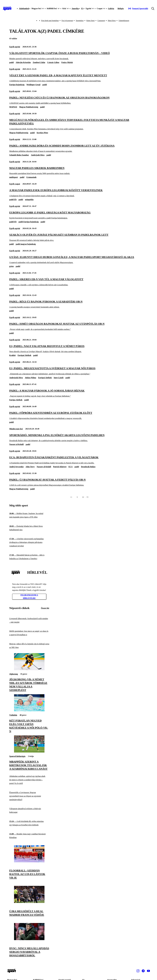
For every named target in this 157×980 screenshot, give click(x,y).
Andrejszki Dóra (38, 155)
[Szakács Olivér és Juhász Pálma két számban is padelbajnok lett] (78, 237)
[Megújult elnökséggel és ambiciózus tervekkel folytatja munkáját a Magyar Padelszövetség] (78, 124)
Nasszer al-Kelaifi (16, 444)
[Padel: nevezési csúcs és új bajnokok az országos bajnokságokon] (78, 100)
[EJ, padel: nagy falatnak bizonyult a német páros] (78, 349)
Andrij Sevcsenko (16, 467)
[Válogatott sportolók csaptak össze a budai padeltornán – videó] (78, 56)
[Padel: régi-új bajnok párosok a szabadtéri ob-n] (78, 304)
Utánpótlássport (124, 21)
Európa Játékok (16, 400)
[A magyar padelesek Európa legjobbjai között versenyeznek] (78, 193)
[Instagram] (138, 971)
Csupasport (101, 21)
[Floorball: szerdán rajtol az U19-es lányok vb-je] (29, 862)
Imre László (59, 378)
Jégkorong (14, 674)
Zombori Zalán (39, 62)
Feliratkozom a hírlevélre (29, 597)
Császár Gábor (53, 62)
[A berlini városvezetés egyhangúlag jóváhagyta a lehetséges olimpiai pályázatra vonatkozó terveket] (29, 542)
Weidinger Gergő (33, 85)
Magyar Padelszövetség (29, 107)
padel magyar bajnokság (26, 244)
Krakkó (12, 355)
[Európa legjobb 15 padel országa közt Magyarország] (78, 215)
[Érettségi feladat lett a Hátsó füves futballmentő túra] (29, 528)
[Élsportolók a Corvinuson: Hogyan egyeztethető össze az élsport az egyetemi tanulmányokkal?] (29, 796)
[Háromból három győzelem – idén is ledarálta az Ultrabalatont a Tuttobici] (29, 557)
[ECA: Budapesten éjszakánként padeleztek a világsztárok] (78, 460)
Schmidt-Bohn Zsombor (19, 155)
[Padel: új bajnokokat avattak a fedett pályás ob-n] (78, 482)
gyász (11, 266)
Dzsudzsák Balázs (88, 467)
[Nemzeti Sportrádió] (138, 9)
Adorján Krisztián (23, 62)
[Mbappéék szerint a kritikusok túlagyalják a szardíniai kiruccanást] (29, 752)
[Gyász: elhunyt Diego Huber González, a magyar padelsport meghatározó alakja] (78, 260)
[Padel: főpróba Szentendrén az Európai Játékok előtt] (78, 415)
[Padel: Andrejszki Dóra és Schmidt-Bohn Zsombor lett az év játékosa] (78, 148)
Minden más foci (16, 429)
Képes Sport (91, 21)
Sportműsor (80, 21)
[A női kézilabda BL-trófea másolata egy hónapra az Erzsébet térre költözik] (29, 823)
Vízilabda (13, 715)
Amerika (75, 8)
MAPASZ (13, 107)
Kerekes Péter (42, 133)
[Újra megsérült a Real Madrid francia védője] (29, 902)
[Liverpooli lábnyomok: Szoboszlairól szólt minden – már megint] (29, 620)
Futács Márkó (67, 62)
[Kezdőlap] (7, 9)
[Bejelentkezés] (121, 9)
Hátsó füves (112, 21)
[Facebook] (143, 971)
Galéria (111, 8)
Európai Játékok (24, 355)
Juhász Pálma (31, 378)
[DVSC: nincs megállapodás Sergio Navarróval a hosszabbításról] (29, 939)
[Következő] (83, 497)
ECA (71, 467)
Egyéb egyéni (15, 47)
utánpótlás (29, 200)
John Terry (30, 467)
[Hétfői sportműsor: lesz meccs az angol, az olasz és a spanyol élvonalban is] (29, 633)
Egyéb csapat (15, 184)
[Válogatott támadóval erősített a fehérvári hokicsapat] (29, 811)
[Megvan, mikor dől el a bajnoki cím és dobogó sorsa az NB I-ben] (29, 646)
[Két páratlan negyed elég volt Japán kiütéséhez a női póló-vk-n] (29, 711)
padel (11, 62)
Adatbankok (24, 8)
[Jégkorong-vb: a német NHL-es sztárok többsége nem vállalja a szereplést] (29, 670)
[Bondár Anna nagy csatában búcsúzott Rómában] (29, 836)
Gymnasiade (31, 177)
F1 (82, 8)
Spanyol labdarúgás (17, 756)
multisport (14, 177)
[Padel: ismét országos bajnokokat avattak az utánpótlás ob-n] (78, 326)
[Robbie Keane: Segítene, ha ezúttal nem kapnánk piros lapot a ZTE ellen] (29, 515)
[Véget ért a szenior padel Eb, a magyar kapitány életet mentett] (78, 78)
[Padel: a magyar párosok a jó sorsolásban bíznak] (78, 393)
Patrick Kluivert (60, 467)
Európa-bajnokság (17, 85)
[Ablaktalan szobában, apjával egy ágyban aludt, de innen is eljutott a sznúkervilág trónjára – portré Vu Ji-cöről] (29, 780)
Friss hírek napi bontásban (50, 21)
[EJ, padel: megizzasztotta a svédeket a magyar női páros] (78, 371)
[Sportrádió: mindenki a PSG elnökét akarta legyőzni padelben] (78, 438)
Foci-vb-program (67, 21)
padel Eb (13, 200)
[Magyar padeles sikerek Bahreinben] (78, 171)
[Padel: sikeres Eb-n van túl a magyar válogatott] (78, 282)
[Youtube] (148, 971)
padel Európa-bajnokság (29, 222)
